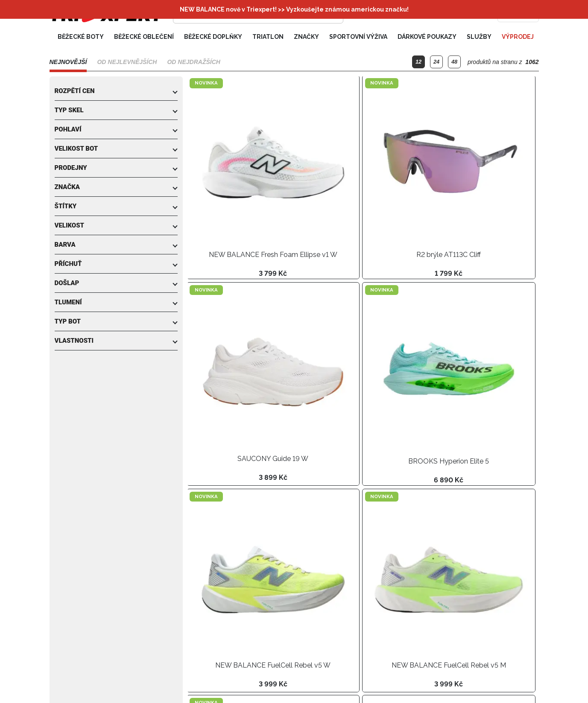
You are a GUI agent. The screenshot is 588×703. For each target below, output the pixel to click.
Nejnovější (68, 63)
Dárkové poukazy (427, 38)
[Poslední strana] (271, 684)
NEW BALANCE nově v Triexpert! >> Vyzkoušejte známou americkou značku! (294, 9)
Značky (306, 38)
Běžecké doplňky (213, 38)
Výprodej (518, 38)
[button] (116, 92)
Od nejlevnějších (127, 63)
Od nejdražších (193, 63)
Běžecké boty (81, 38)
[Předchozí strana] (214, 684)
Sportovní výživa (358, 38)
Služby (479, 38)
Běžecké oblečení (144, 38)
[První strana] (196, 684)
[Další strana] (254, 684)
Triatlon (268, 38)
